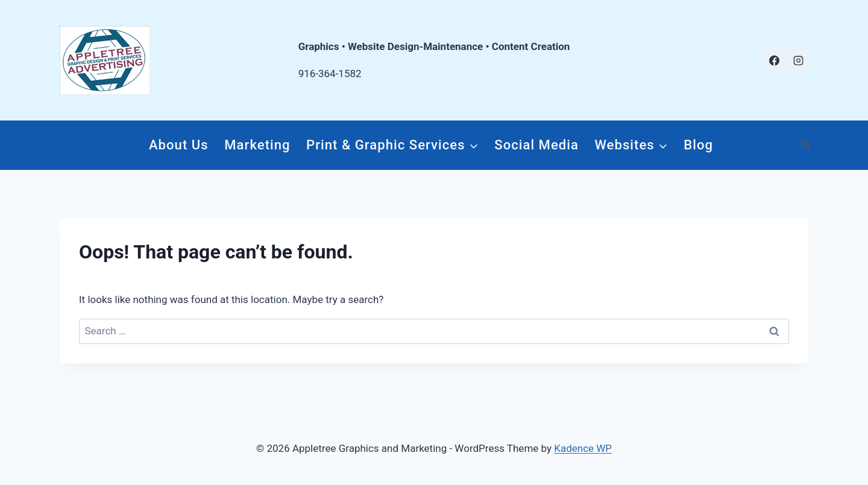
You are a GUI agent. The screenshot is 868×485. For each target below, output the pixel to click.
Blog (698, 145)
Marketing (257, 145)
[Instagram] (798, 60)
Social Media (536, 145)
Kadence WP (583, 448)
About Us (179, 145)
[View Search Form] (806, 145)
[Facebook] (775, 60)
